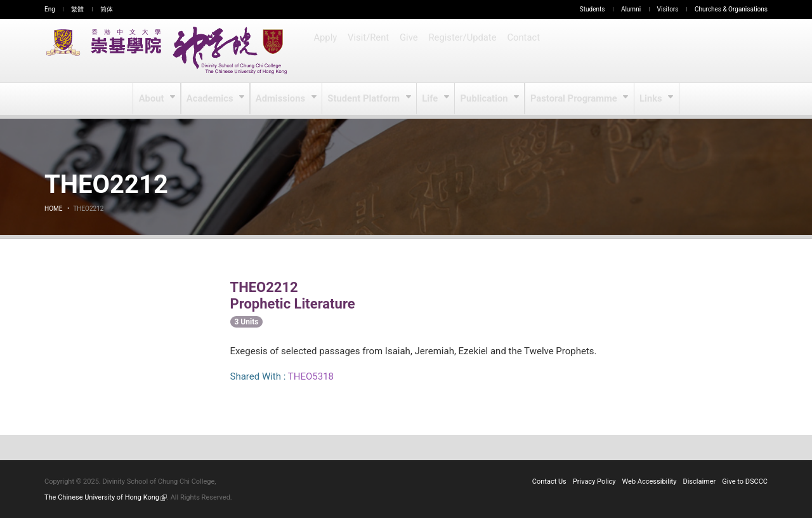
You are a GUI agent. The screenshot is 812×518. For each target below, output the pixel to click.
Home (53, 209)
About (154, 99)
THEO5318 (311, 376)
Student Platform (365, 99)
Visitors (668, 9)
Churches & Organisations (731, 9)
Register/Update (464, 51)
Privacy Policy (594, 481)
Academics (213, 99)
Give (410, 51)
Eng (50, 9)
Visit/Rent (369, 51)
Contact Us (549, 481)
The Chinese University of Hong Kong (106, 497)
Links (649, 99)
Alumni (631, 9)
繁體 (77, 9)
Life (431, 99)
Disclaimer (699, 481)
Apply (326, 51)
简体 (107, 9)
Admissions (284, 99)
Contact (524, 51)
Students (593, 9)
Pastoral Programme (573, 99)
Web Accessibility (650, 481)
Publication (486, 99)
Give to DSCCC (745, 481)
